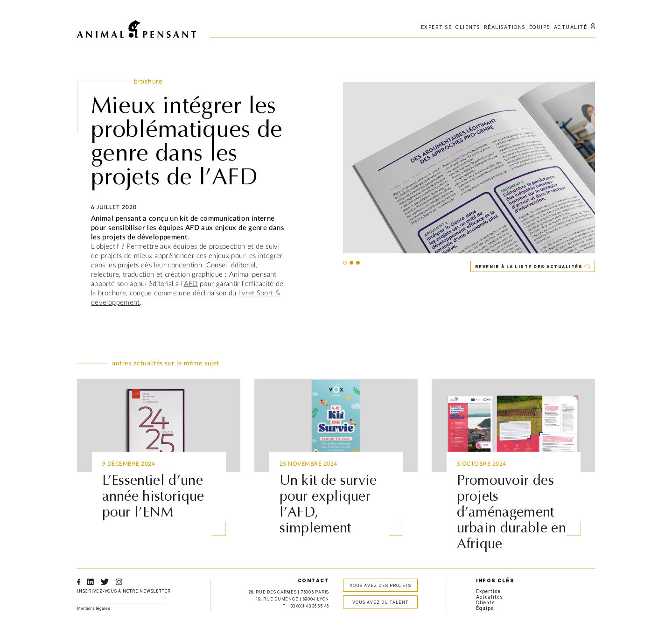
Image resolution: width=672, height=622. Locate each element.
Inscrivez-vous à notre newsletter (124, 592)
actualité (571, 28)
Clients (486, 603)
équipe (540, 28)
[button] (345, 263)
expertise (437, 28)
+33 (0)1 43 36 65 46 (308, 607)
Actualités (490, 598)
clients (468, 28)
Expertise (488, 592)
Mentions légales (94, 609)
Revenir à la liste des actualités (529, 268)
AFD (191, 284)
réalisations (505, 28)
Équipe (485, 609)
